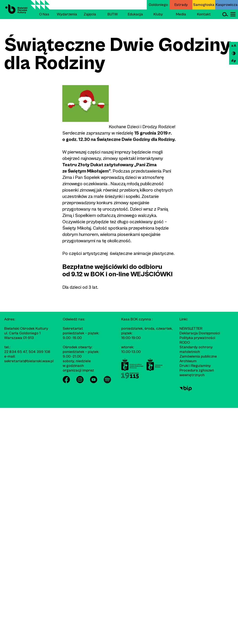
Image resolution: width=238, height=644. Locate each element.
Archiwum (188, 361)
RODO (185, 342)
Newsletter (191, 329)
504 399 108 (39, 352)
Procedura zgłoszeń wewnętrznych (197, 373)
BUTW (113, 14)
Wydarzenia (67, 14)
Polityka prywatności (197, 338)
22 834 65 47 (16, 352)
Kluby (158, 14)
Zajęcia (90, 14)
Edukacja (135, 14)
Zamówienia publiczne (198, 356)
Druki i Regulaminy (195, 366)
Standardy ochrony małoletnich (196, 349)
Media (181, 14)
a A (234, 46)
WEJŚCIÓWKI (152, 274)
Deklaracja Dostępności (200, 333)
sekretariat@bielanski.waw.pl (29, 361)
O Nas (44, 14)
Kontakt (204, 14)
